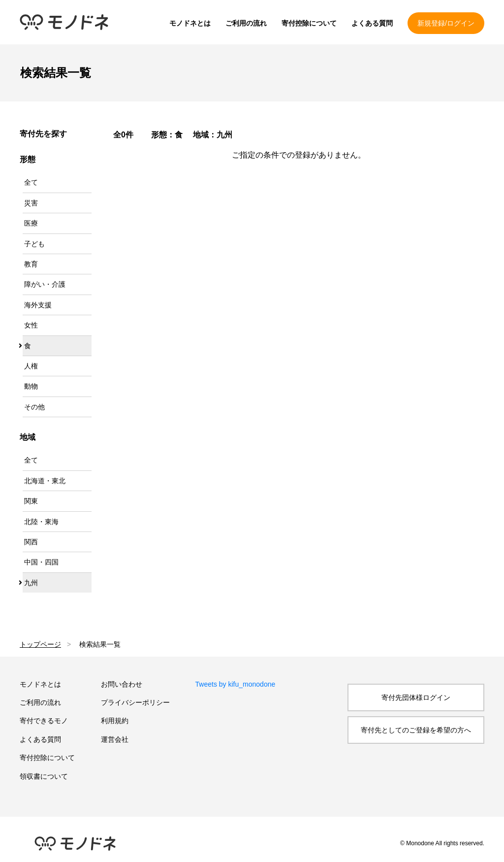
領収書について (44, 776)
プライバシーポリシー (135, 702)
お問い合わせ (122, 684)
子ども (34, 244)
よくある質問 (372, 23)
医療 (31, 223)
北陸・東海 (41, 522)
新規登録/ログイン (446, 23)
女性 (31, 325)
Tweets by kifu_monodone (236, 684)
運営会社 (115, 739)
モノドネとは (190, 23)
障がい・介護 (45, 284)
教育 (31, 264)
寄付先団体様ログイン (416, 697)
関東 (31, 501)
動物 (31, 386)
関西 (31, 542)
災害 (31, 203)
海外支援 (38, 305)
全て (31, 182)
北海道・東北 (45, 481)
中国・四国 (41, 562)
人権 (31, 366)
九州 (31, 583)
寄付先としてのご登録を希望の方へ (416, 730)
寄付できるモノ (44, 721)
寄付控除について (309, 23)
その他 (34, 407)
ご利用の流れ (246, 23)
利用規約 (115, 721)
